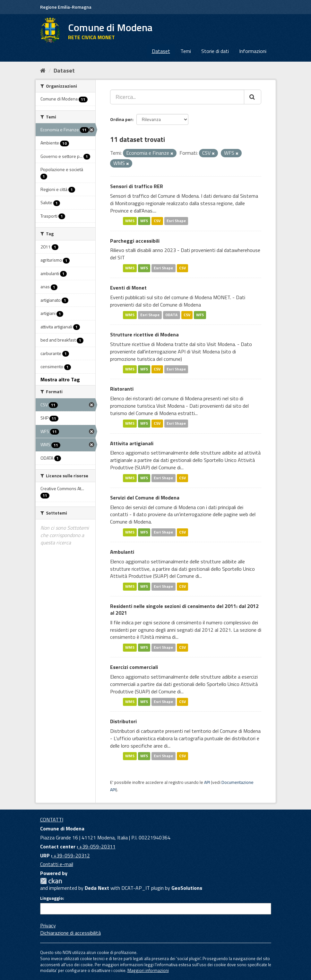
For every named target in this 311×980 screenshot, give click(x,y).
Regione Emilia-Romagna (66, 7)
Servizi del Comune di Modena (145, 498)
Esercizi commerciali (134, 667)
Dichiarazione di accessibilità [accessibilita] (70, 933)
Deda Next (97, 888)
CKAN (51, 881)
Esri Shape (176, 221)
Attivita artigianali (132, 443)
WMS (130, 221)
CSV (157, 221)
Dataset (161, 51)
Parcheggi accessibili (135, 241)
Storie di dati (215, 51)
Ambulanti (122, 552)
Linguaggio (52, 898)
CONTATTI (52, 820)
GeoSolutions (187, 888)
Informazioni (253, 51)
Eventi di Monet (128, 288)
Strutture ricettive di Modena (144, 334)
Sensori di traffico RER (137, 186)
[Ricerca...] (177, 97)
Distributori (123, 721)
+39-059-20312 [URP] (71, 855)
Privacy (48, 925)
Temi (186, 51)
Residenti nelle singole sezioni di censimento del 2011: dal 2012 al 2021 (184, 609)
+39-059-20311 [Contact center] (97, 846)
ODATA (171, 315)
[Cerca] (253, 97)
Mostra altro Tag (60, 379)
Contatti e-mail (57, 864)
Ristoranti (122, 389)
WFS (144, 221)
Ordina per (121, 119)
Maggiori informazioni (148, 970)
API (207, 782)
